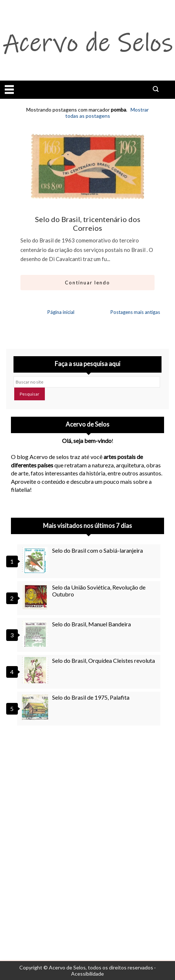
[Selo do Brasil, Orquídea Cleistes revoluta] (36, 670)
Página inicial (61, 312)
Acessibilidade (87, 974)
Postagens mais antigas (135, 312)
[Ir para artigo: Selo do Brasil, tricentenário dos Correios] (87, 167)
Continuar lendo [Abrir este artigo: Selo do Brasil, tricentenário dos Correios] (87, 283)
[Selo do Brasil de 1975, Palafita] (36, 707)
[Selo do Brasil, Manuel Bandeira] (36, 634)
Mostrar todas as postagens (107, 113)
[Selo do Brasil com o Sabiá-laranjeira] (36, 560)
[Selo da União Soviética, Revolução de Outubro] (36, 597)
